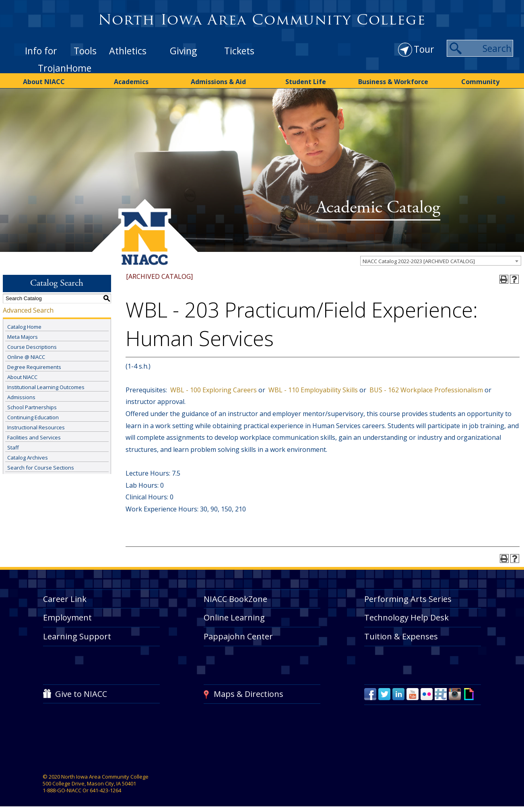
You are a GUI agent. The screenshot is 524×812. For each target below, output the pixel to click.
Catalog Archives (28, 458)
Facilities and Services (34, 437)
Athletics (128, 51)
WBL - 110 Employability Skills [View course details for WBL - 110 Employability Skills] (312, 390)
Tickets (239, 51)
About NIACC (44, 82)
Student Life (306, 82)
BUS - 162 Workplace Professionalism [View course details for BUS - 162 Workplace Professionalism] (425, 390)
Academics (131, 82)
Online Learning (234, 617)
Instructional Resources (36, 427)
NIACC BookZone (235, 599)
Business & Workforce (393, 82)
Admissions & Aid (218, 82)
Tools (85, 51)
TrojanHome (65, 68)
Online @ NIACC (26, 357)
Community (480, 82)
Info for (41, 51)
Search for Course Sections (41, 468)
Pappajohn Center (238, 636)
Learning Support (77, 636)
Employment (67, 617)
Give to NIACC (81, 694)
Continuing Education (33, 417)
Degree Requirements (34, 367)
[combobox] (441, 261)
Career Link (65, 599)
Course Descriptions (32, 347)
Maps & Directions (249, 694)
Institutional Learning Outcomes (46, 387)
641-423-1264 (105, 790)
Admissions (21, 397)
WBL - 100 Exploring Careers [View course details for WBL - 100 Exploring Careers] (213, 390)
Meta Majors (23, 337)
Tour (424, 49)
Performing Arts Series (408, 599)
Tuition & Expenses (401, 636)
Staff (13, 447)
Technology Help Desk (406, 617)
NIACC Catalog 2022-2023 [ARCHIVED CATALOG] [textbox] (419, 261)
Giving (183, 51)
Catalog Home (24, 327)
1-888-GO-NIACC (62, 790)
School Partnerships (32, 407)
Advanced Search (28, 310)
